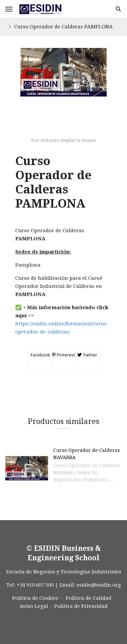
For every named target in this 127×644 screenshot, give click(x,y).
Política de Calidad (89, 598)
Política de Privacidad (81, 606)
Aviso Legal (34, 606)
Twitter (87, 355)
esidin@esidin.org (99, 585)
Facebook (40, 355)
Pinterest (64, 355)
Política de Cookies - (38, 598)
